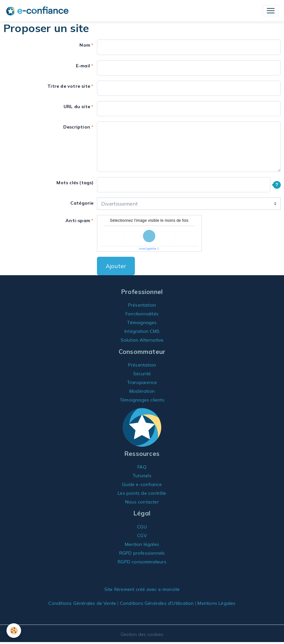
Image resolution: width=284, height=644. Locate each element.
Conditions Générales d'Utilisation (157, 603)
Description (77, 127)
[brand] (39, 11)
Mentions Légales (216, 603)
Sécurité (142, 374)
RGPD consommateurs (142, 562)
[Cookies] (14, 631)
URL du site (77, 107)
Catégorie (82, 203)
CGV (142, 536)
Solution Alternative (142, 340)
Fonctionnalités (142, 314)
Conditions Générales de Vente (82, 603)
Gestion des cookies (142, 634)
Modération (142, 391)
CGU (142, 527)
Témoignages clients (142, 400)
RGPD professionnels (142, 553)
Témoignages (142, 322)
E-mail (83, 66)
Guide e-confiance (142, 484)
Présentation (142, 305)
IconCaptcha (148, 249)
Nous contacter (142, 502)
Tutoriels (142, 476)
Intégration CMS (142, 331)
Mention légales (142, 544)
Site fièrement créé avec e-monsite (142, 589)
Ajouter (116, 266)
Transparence (142, 382)
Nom (85, 45)
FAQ (142, 467)
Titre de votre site (69, 86)
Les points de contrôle (142, 493)
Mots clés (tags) (75, 183)
